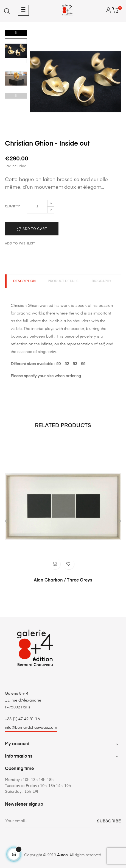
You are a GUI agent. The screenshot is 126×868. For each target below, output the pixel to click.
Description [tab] (24, 281)
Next (16, 33)
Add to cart (32, 229)
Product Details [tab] (63, 281)
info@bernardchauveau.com (31, 728)
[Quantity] (37, 207)
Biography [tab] (102, 281)
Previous (16, 96)
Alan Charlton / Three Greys (63, 580)
